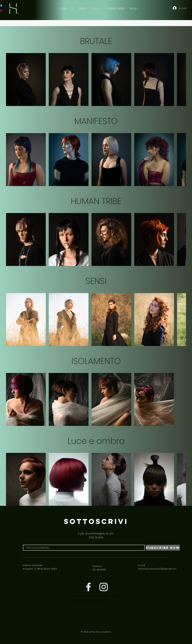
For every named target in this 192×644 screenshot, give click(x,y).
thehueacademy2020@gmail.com (157, 569)
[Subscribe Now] (163, 548)
